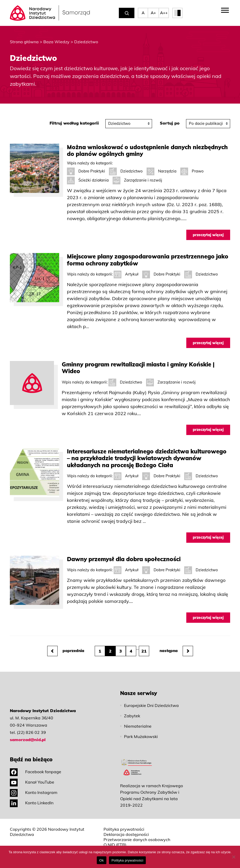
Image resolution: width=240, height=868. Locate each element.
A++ (164, 13)
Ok (102, 860)
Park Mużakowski (141, 736)
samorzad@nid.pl (28, 740)
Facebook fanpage (36, 772)
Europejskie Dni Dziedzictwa (151, 705)
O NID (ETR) (115, 845)
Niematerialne (138, 726)
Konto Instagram (34, 792)
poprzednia (66, 651)
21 (144, 651)
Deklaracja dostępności (126, 834)
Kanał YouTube (32, 782)
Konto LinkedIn (32, 803)
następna (176, 651)
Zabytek (132, 716)
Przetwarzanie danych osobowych (137, 840)
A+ (153, 13)
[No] (234, 857)
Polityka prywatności (124, 829)
